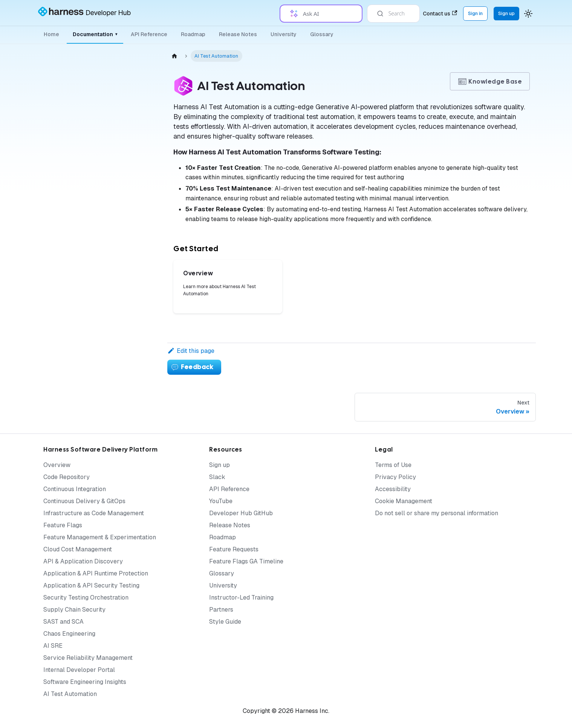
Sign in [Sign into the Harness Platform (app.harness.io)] (475, 13)
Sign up (219, 465)
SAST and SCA (63, 622)
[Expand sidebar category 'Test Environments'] (131, 215)
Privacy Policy (395, 477)
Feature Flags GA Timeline (246, 561)
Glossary (322, 34)
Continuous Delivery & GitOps (84, 501)
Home (51, 34)
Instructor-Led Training (241, 598)
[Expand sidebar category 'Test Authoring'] (131, 179)
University (284, 34)
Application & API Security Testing (91, 585)
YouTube (221, 501)
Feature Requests (234, 549)
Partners (221, 610)
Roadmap (193, 34)
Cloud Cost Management (78, 549)
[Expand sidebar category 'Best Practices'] (131, 307)
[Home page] (174, 56)
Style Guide (225, 622)
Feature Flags (63, 525)
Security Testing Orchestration (86, 598)
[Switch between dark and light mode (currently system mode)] (528, 14)
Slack (217, 477)
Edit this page (191, 351)
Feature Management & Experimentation (100, 537)
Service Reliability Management (88, 658)
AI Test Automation (70, 694)
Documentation (95, 34)
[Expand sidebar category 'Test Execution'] (131, 197)
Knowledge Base (490, 82)
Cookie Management (404, 501)
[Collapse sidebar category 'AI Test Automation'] (125, 65)
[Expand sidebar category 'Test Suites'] (131, 234)
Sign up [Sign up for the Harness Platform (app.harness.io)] (506, 13)
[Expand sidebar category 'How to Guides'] (131, 343)
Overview (57, 465)
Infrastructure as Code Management (94, 513)
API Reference (149, 34)
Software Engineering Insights (85, 682)
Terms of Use (393, 465)
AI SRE (53, 646)
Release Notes (238, 34)
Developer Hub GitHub (241, 513)
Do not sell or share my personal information (437, 513)
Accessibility (393, 489)
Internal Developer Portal (79, 670)
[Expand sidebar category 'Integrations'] (131, 270)
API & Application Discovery (83, 561)
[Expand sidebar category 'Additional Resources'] (131, 325)
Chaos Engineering (69, 634)
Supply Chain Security (74, 610)
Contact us (440, 14)
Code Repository (67, 477)
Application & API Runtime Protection (96, 573)
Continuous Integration (75, 489)
